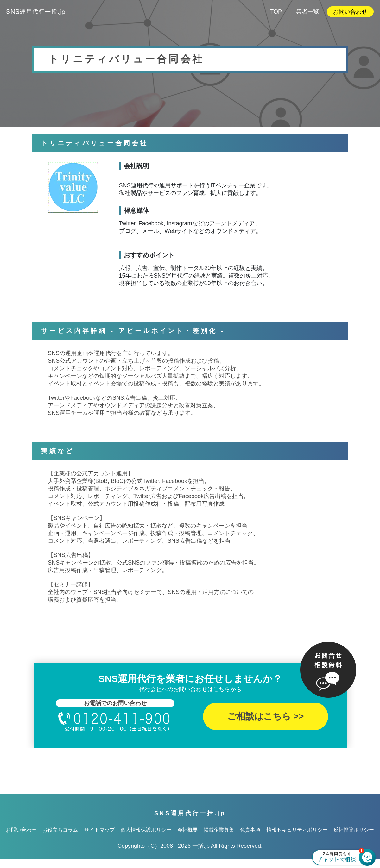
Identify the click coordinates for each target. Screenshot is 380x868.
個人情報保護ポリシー (146, 830)
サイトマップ (99, 830)
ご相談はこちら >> (266, 716)
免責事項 (250, 830)
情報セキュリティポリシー (297, 830)
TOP (276, 12)
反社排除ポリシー (354, 830)
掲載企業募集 (219, 830)
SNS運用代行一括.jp (190, 813)
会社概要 (187, 830)
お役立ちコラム (60, 830)
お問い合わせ (350, 12)
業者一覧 (307, 12)
